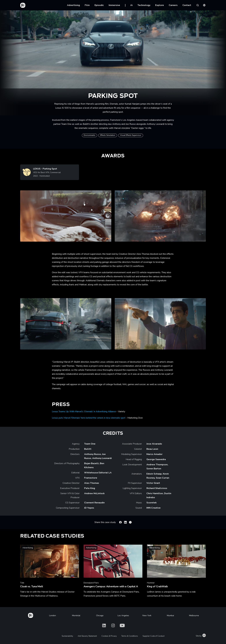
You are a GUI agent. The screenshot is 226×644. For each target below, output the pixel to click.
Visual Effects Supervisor (131, 135)
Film (87, 5)
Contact (187, 5)
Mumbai (170, 616)
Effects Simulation (108, 135)
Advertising (73, 5)
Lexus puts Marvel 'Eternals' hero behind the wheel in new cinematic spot (89, 418)
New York (147, 616)
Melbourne (194, 616)
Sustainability (67, 636)
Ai (131, 5)
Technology (144, 5)
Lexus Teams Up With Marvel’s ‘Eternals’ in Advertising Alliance (84, 411)
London (53, 616)
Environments (90, 135)
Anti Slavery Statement (87, 636)
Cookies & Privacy (109, 636)
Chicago (100, 616)
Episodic (99, 5)
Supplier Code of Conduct (154, 636)
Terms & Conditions (130, 636)
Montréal (76, 616)
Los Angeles (123, 616)
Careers (173, 5)
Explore (160, 5)
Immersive (114, 5)
